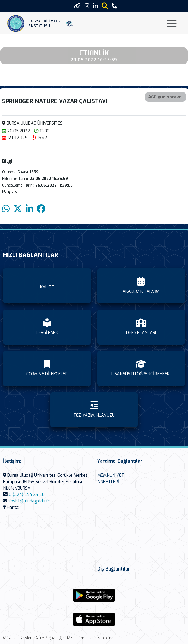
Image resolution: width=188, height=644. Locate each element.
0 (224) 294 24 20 (27, 495)
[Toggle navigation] (172, 23)
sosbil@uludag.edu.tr (29, 501)
